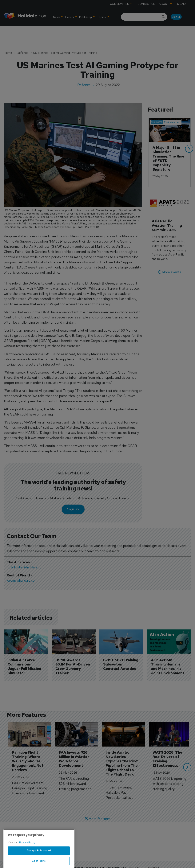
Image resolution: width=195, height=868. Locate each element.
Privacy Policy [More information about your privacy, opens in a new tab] (27, 857)
